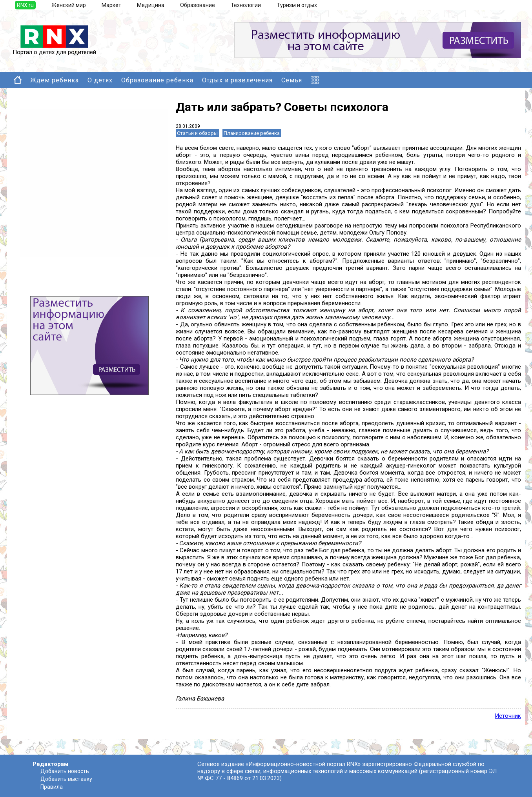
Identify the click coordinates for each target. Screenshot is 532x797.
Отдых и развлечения (237, 80)
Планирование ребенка (252, 133)
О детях (100, 80)
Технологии (246, 5)
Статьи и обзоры (197, 133)
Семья (292, 80)
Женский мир (69, 5)
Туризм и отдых (297, 5)
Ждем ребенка (55, 80)
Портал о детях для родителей (54, 49)
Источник (508, 716)
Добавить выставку (66, 779)
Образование (198, 5)
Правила (52, 787)
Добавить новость (65, 771)
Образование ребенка (157, 80)
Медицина (151, 5)
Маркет (111, 5)
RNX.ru (25, 5)
